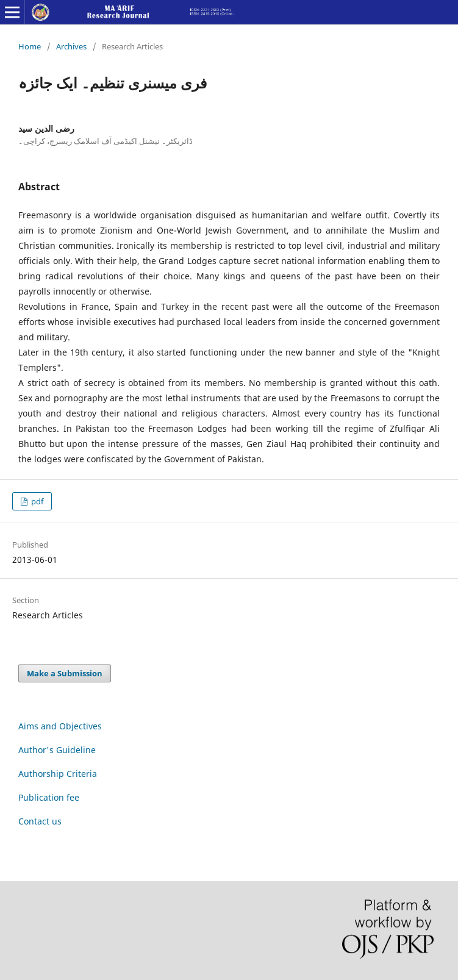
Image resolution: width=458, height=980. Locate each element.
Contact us (40, 821)
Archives (71, 46)
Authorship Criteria (58, 774)
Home (30, 46)
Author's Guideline (57, 750)
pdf (36, 501)
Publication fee (49, 797)
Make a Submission (65, 673)
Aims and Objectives (60, 726)
